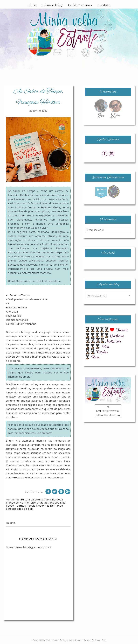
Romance (57, 506)
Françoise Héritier (18, 503)
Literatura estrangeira (45, 503)
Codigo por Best (99, 640)
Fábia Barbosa (53, 500)
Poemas (20, 506)
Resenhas (43, 506)
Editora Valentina (32, 500)
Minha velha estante (50, 640)
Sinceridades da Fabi (20, 509)
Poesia (31, 506)
